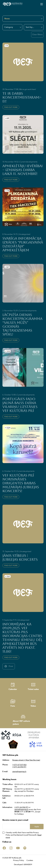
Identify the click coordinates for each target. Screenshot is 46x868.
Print (9, 666)
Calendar (13, 686)
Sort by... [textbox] (30, 27)
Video (33, 703)
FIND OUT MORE (11, 107)
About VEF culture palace (21, 720)
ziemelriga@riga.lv (19, 772)
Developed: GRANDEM (23, 864)
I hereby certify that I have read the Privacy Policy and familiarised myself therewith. (23, 835)
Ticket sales (33, 686)
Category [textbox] (9, 27)
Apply (37, 826)
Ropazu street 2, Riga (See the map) (26, 760)
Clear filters (37, 35)
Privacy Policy (19, 860)
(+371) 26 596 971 (19, 767)
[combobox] (12, 27)
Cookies (30, 860)
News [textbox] (7, 19)
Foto (13, 703)
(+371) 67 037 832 (19, 765)
